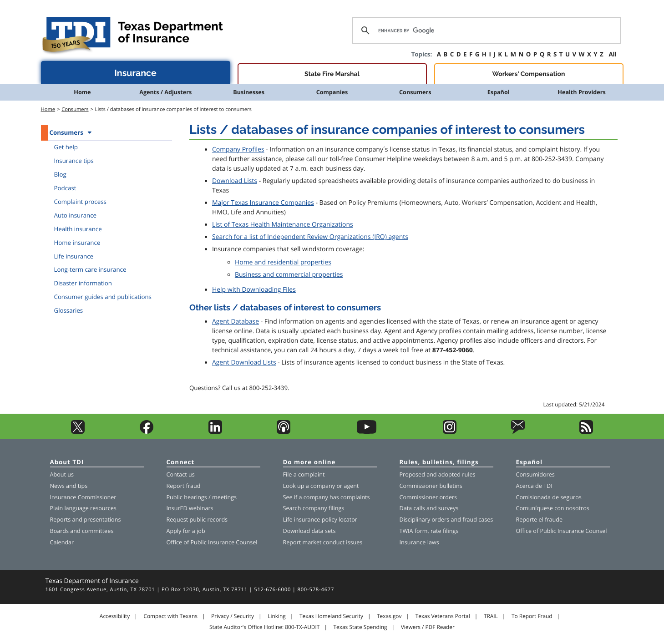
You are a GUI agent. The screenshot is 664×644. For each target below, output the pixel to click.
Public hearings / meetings (202, 497)
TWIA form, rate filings (429, 531)
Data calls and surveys (429, 508)
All (612, 54)
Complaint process (80, 202)
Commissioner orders (428, 497)
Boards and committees (82, 531)
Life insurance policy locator (320, 520)
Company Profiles (238, 150)
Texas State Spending (360, 627)
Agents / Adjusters (165, 92)
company (323, 486)
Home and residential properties (283, 262)
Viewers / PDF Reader (428, 627)
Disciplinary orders (425, 520)
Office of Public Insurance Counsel (212, 542)
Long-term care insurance (90, 269)
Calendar (62, 542)
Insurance (135, 73)
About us (62, 474)
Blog (60, 174)
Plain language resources (83, 508)
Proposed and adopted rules (438, 474)
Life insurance (74, 256)
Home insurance (77, 243)
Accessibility (115, 616)
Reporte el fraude (540, 520)
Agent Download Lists (244, 363)
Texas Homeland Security (331, 616)
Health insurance (78, 229)
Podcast (65, 188)
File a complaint (304, 474)
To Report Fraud (532, 616)
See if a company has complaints (327, 497)
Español (499, 92)
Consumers (415, 92)
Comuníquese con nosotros (553, 508)
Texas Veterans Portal (443, 616)
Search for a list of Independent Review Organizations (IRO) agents (310, 237)
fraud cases (478, 520)
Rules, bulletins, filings (439, 463)
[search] (485, 30)
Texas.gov (389, 616)
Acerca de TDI (534, 486)
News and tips (69, 486)
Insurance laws (419, 542)
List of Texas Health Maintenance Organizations (283, 225)
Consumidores (535, 474)
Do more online (309, 463)
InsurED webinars (190, 508)
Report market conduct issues (323, 542)
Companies (332, 92)
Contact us (181, 474)
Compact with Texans (170, 616)
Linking (277, 616)
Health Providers (581, 92)
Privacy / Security (233, 616)
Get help (66, 147)
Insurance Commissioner (83, 497)
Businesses (249, 92)
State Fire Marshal (332, 74)
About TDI (67, 463)
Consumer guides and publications (103, 297)
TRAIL (491, 616)
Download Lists (235, 181)
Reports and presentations (86, 520)
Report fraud (184, 486)
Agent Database (236, 322)
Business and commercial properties (289, 275)
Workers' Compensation (529, 74)
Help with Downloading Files (254, 290)
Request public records (197, 520)
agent (351, 486)
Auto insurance (76, 215)
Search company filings (314, 508)
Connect (181, 463)
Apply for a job (186, 531)
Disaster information (83, 283)
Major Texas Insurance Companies (263, 203)
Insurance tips (74, 161)
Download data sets (309, 531)
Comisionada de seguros (549, 497)
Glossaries (69, 310)
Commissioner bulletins (431, 486)
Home (82, 92)
